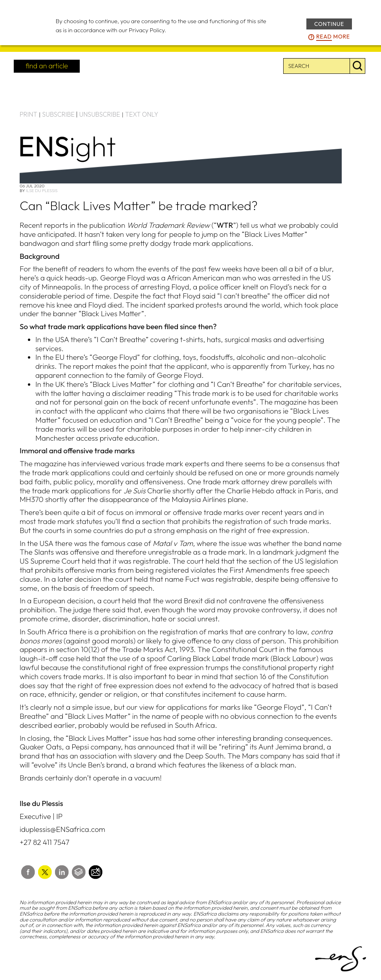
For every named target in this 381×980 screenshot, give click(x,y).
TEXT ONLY (142, 114)
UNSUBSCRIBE (100, 114)
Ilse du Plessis (42, 191)
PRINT (28, 114)
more (333, 37)
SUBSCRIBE (58, 114)
